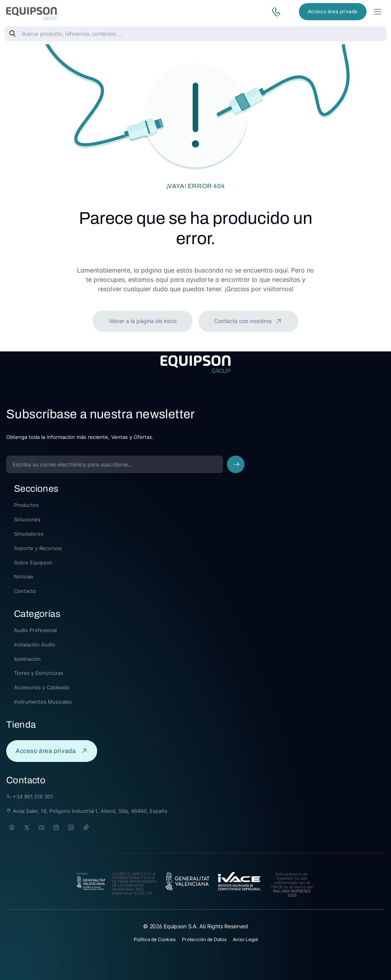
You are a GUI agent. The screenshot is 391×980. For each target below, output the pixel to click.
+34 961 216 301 (30, 797)
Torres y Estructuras (39, 673)
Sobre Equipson (33, 562)
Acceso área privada (333, 12)
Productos (26, 505)
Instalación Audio (35, 645)
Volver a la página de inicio (143, 321)
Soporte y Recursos (38, 548)
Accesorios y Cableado (42, 687)
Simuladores (29, 534)
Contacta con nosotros (244, 321)
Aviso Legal (245, 939)
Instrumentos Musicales (43, 702)
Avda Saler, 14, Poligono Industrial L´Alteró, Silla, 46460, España (87, 811)
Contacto (25, 591)
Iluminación (27, 659)
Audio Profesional (35, 630)
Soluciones (27, 519)
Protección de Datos (204, 939)
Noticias (24, 576)
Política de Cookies (155, 939)
